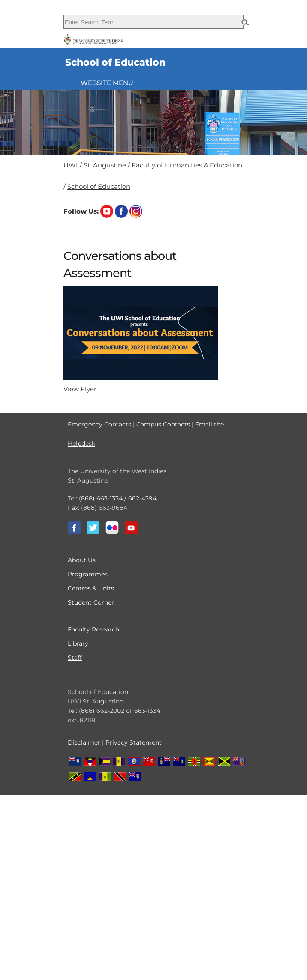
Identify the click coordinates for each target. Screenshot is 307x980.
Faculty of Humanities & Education (187, 165)
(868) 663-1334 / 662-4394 (118, 498)
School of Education (99, 186)
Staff (75, 658)
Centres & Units (91, 588)
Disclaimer (84, 742)
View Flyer (80, 389)
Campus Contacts (163, 424)
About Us (82, 560)
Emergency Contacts (99, 424)
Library (78, 643)
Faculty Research (93, 629)
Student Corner (91, 602)
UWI (71, 165)
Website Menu (107, 83)
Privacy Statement (134, 742)
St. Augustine (105, 165)
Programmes (88, 574)
